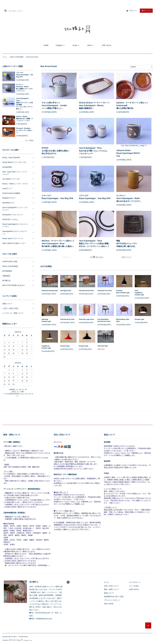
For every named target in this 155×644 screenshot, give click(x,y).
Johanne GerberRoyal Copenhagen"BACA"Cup (128, 153)
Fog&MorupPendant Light (46, 347)
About (91, 45)
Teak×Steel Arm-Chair (105, 291)
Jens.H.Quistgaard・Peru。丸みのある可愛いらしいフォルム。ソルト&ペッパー (94, 151)
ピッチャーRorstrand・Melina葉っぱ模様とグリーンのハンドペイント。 (25, 88)
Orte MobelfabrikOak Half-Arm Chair (104, 320)
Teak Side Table (103, 346)
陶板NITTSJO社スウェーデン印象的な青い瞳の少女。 (127, 244)
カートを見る (134, 586)
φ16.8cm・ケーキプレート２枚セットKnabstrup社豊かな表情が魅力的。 (132, 105)
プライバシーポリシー (112, 600)
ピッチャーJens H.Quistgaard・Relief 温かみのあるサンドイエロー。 (129, 198)
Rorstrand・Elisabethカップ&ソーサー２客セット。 (24, 130)
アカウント (133, 11)
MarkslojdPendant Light (46, 320)
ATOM (111, 604)
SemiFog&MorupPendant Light (139, 293)
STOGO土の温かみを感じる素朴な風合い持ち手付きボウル (56, 151)
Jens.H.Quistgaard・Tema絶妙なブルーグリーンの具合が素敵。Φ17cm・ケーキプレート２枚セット (95, 244)
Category (61, 45)
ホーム (5, 57)
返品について (109, 593)
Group (76, 45)
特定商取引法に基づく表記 (114, 597)
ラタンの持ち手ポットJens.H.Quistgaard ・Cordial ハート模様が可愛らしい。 (54, 105)
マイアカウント (135, 582)
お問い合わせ (107, 45)
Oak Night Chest (66, 291)
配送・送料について (111, 589)
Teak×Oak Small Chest (86, 291)
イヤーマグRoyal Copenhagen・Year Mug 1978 (57, 197)
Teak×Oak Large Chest (86, 319)
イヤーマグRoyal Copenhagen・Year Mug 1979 (95, 197)
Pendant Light (139, 319)
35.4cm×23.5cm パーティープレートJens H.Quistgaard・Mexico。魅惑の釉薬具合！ (94, 105)
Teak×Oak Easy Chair (67, 319)
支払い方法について (111, 586)
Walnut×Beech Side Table (123, 320)
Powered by (17, 640)
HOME (46, 45)
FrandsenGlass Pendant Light (123, 292)
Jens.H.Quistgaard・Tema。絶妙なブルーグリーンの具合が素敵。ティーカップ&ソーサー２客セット (25, 104)
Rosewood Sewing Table (50, 291)
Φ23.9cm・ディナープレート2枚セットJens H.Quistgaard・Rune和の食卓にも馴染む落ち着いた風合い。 (58, 244)
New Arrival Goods (32, 57)
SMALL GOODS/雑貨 (17, 57)
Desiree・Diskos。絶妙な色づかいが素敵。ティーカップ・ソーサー (25, 119)
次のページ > (127, 257)
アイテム (146, 11)
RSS (106, 604)
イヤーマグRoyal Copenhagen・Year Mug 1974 (25, 75)
